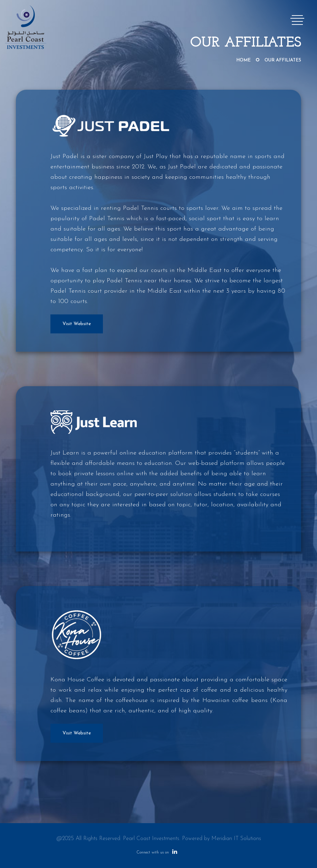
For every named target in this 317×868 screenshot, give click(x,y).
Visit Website (77, 324)
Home (243, 60)
